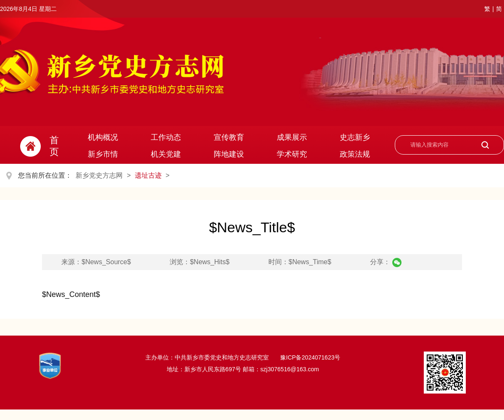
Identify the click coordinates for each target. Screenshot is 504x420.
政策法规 (355, 154)
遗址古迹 (148, 175)
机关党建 (166, 154)
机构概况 (103, 137)
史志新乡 (355, 137)
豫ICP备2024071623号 (309, 357)
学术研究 (292, 154)
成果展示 (292, 137)
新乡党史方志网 (99, 175)
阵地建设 (229, 154)
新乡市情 (103, 154)
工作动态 (166, 137)
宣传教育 (229, 137)
